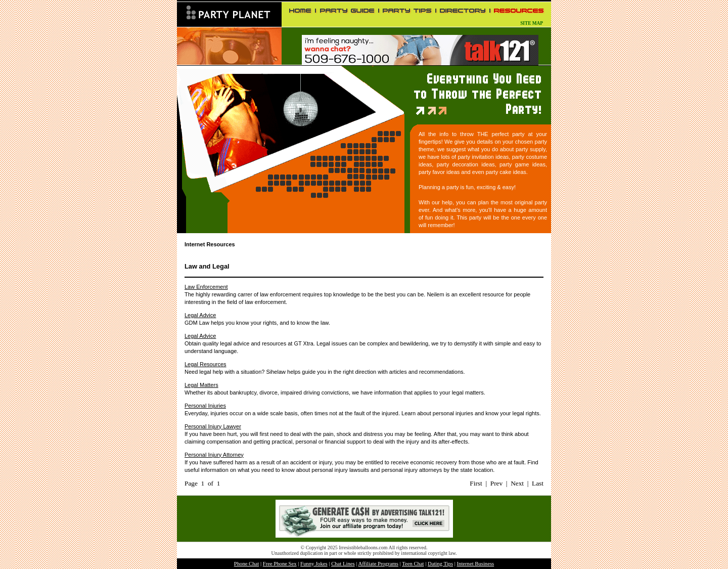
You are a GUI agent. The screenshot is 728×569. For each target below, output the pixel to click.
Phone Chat (246, 564)
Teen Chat (413, 564)
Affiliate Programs (378, 564)
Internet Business (476, 564)
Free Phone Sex (280, 564)
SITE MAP (532, 23)
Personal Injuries (205, 406)
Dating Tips (440, 564)
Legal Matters (201, 385)
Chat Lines (343, 564)
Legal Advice (200, 315)
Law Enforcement (206, 287)
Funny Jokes (314, 564)
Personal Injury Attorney (214, 455)
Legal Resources (206, 364)
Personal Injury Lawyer (213, 426)
